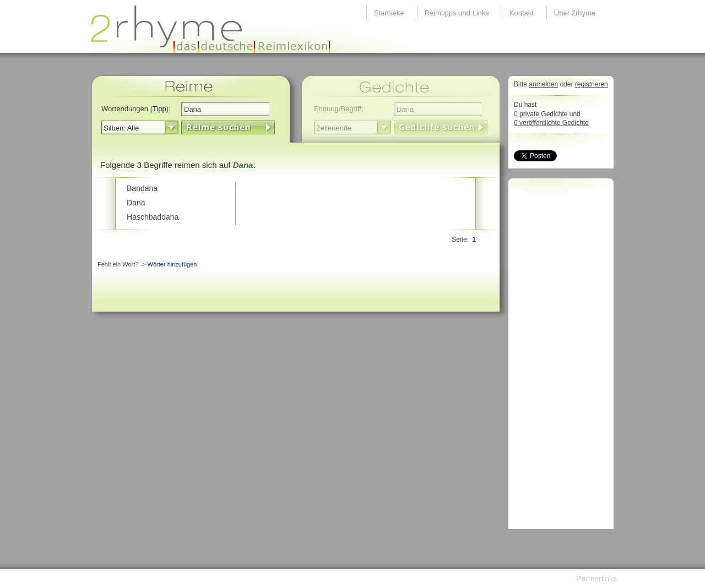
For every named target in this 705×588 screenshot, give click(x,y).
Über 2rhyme (575, 13)
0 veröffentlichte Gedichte (551, 123)
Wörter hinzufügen (172, 264)
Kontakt (522, 13)
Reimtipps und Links (457, 13)
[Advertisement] (558, 357)
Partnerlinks (596, 579)
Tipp (159, 109)
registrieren (592, 84)
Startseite (389, 13)
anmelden (543, 84)
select (172, 128)
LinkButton (228, 127)
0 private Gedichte (541, 114)
